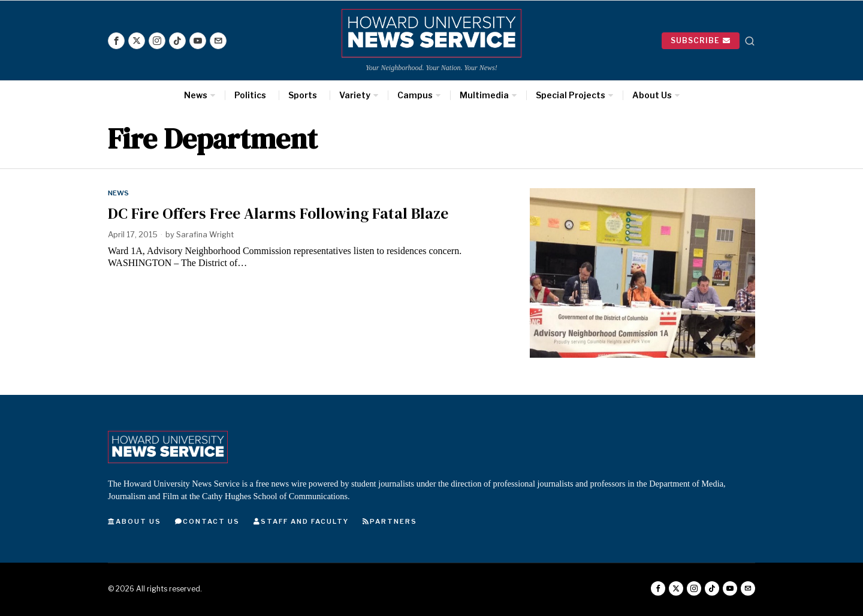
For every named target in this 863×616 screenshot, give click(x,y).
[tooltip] (116, 41)
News (119, 193)
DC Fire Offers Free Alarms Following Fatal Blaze (278, 213)
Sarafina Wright (206, 234)
